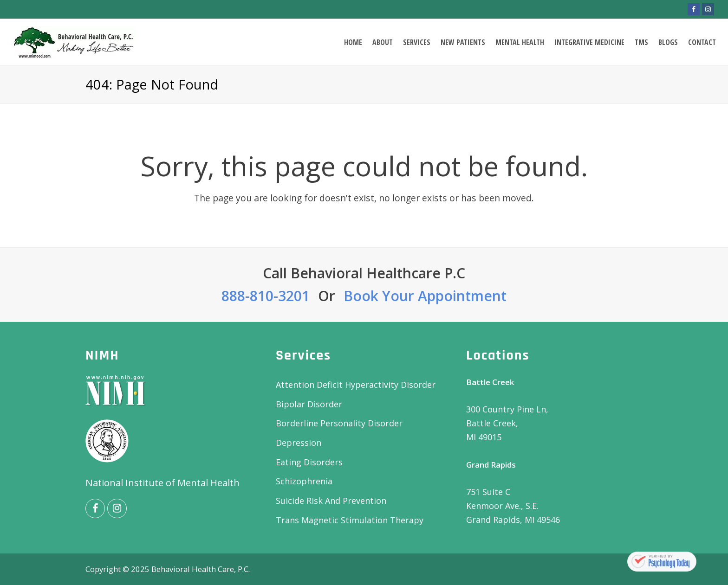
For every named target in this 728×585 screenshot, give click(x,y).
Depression (299, 443)
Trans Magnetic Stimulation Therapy (350, 520)
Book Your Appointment (425, 296)
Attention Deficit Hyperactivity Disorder (356, 385)
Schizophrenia (304, 481)
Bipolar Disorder (309, 404)
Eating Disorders (309, 462)
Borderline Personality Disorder (339, 423)
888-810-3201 (266, 296)
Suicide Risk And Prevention (331, 501)
